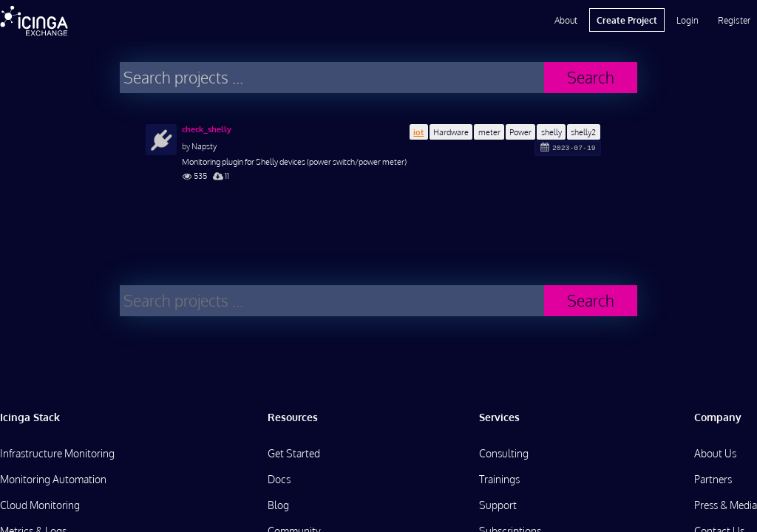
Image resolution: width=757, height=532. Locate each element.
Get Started (294, 453)
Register (734, 20)
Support (498, 505)
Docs (279, 479)
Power (520, 132)
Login (688, 20)
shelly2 (583, 132)
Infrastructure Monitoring (57, 453)
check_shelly (207, 129)
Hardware (451, 132)
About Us (715, 453)
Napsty (204, 146)
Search (591, 77)
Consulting (504, 453)
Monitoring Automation (53, 479)
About (566, 20)
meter (489, 132)
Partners (713, 479)
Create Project (627, 20)
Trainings (499, 479)
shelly (551, 132)
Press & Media (726, 505)
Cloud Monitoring (40, 505)
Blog (278, 505)
